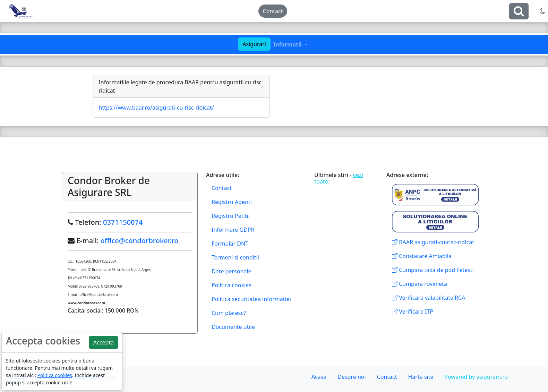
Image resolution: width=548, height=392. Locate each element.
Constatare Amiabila (422, 256)
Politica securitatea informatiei (251, 299)
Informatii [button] (288, 44)
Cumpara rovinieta (419, 284)
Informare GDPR (233, 230)
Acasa (319, 377)
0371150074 (123, 222)
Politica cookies (232, 285)
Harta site (421, 377)
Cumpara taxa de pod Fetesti (433, 270)
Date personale (231, 271)
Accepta (104, 342)
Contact (273, 11)
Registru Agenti (232, 202)
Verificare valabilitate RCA (429, 298)
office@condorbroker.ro (140, 241)
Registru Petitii (231, 216)
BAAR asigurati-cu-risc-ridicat (433, 242)
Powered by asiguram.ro (476, 377)
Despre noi (352, 377)
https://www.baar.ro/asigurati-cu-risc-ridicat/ (156, 108)
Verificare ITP (413, 312)
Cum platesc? (229, 313)
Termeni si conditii (235, 257)
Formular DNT (230, 244)
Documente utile (233, 327)
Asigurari (254, 44)
